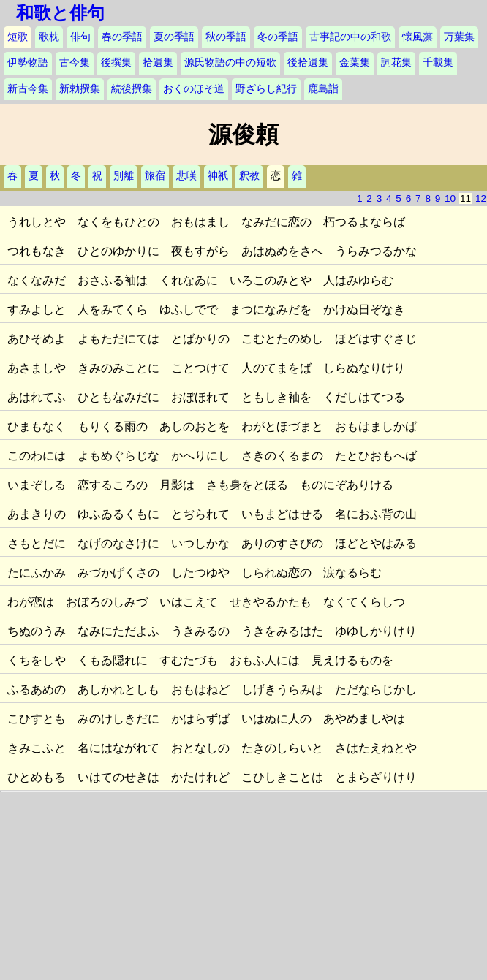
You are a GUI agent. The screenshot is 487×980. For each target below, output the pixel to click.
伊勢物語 (28, 62)
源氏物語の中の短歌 (230, 62)
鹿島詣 (323, 89)
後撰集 (116, 62)
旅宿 (155, 176)
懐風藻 (418, 37)
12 (481, 198)
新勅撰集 (80, 89)
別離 (124, 176)
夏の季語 (174, 37)
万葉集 (459, 37)
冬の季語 (278, 37)
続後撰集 (132, 89)
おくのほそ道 (194, 89)
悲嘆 (186, 176)
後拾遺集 (308, 62)
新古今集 (28, 89)
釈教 (249, 176)
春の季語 (122, 37)
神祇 (218, 176)
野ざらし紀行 (266, 89)
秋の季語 (226, 37)
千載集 (438, 62)
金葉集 (355, 62)
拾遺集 (158, 62)
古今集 (75, 62)
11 (465, 198)
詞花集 (396, 62)
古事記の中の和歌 (350, 37)
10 (450, 198)
